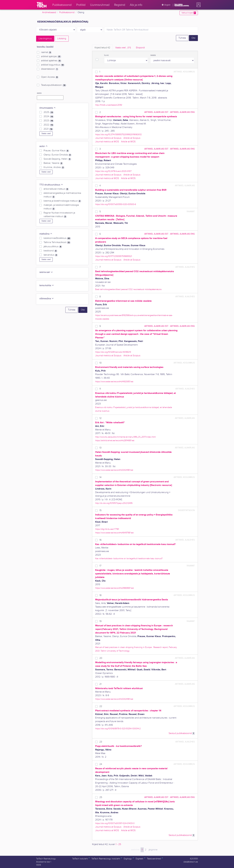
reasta (153, 55)
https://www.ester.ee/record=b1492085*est (114, 382)
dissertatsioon (50, 69)
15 (100, 510)
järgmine (153, 850)
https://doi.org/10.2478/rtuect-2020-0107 (113, 171)
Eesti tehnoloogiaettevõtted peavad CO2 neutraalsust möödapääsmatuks (128, 289)
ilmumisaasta (48, 108)
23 (101, 742)
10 (101, 363)
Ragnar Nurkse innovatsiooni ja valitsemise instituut (59, 215)
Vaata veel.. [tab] (123, 48)
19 (100, 621)
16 (100, 540)
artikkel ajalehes (51, 61)
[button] (198, 5)
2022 (49, 125)
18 (100, 595)
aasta (39, 93)
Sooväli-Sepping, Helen (57, 159)
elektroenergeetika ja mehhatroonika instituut (62, 195)
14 (100, 477)
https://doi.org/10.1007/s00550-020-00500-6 (116, 204)
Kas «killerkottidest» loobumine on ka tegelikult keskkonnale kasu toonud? (129, 559)
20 (101, 658)
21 (100, 684)
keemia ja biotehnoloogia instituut (62, 201)
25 (101, 797)
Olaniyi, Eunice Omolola (58, 155)
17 (100, 566)
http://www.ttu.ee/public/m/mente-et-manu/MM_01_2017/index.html (125, 437)
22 (101, 706)
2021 (48, 129)
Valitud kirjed (189, 13)
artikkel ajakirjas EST (156, 112)
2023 (49, 121)
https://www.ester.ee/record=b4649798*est (114, 533)
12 (100, 418)
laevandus (51, 255)
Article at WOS (128, 142)
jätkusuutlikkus (53, 247)
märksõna (46, 234)
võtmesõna (47, 299)
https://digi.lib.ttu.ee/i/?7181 (107, 529)
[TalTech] (42, 5)
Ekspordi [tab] (140, 48)
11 (100, 389)
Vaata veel (46, 134)
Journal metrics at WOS (107, 142)
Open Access (50, 77)
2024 (49, 117)
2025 (49, 112)
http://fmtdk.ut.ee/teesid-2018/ (109, 105)
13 (100, 448)
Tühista (182, 38)
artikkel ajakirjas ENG (182, 112)
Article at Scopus (132, 138)
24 (101, 764)
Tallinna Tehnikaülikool (57, 242)
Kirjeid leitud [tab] (102, 48)
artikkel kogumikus (53, 65)
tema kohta (47, 285)
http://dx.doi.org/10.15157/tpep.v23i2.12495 (114, 503)
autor (44, 146)
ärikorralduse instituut (56, 189)
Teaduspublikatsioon (54, 85)
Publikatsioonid (67, 12)
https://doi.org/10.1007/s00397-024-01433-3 (115, 823)
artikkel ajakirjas (51, 57)
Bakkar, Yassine (53, 163)
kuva (106, 55)
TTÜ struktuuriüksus (51, 185)
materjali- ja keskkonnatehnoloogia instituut (61, 207)
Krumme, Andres (54, 167)
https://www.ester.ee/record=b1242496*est (114, 470)
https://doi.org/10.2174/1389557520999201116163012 (118, 134)
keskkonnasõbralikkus (57, 238)
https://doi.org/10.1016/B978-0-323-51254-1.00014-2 (118, 729)
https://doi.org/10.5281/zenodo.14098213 (113, 352)
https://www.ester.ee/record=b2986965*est (114, 588)
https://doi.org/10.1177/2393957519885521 (114, 256)
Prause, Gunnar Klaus (56, 151)
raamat (46, 52)
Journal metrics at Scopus (108, 138)
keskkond (50, 251)
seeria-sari (46, 272)
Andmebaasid (49, 12)
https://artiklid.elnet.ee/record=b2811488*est (115, 440)
